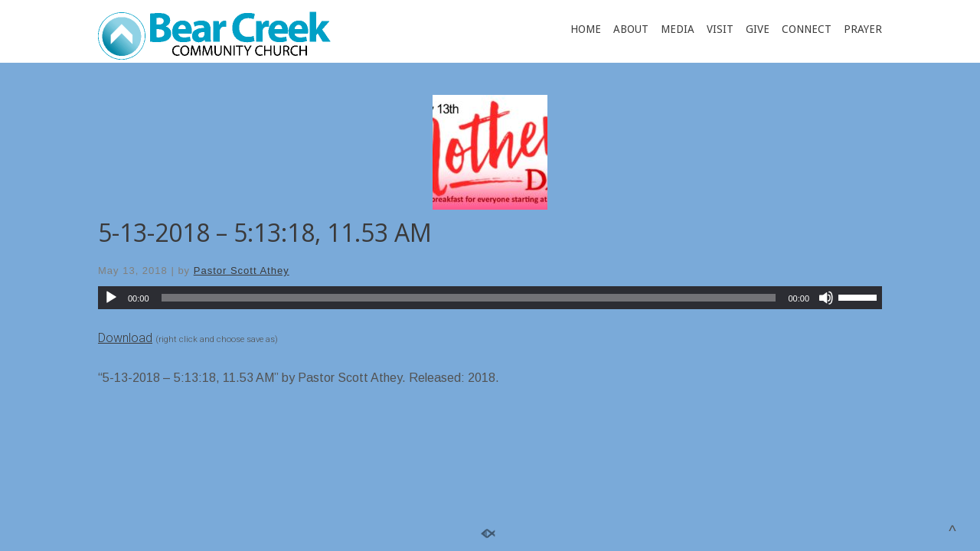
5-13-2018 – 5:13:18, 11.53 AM (265, 232)
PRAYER (863, 29)
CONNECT (807, 29)
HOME (586, 29)
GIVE (758, 29)
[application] (490, 298)
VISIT (720, 29)
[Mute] (826, 298)
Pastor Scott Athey (242, 271)
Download (125, 338)
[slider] (469, 298)
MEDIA (678, 29)
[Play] (111, 298)
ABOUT (631, 29)
